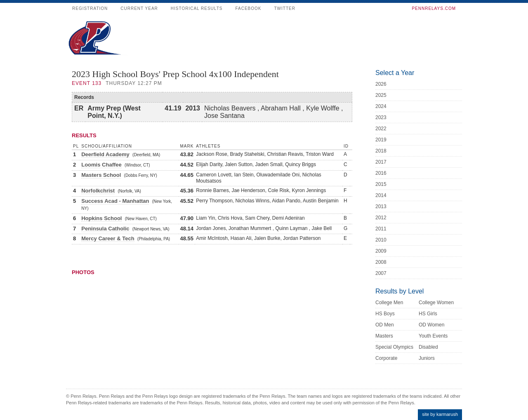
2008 (381, 262)
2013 (381, 206)
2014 (381, 195)
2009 (381, 251)
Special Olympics (394, 347)
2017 (381, 162)
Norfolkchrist (98, 191)
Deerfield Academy (105, 154)
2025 (381, 95)
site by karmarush (440, 414)
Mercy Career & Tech (108, 238)
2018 (381, 151)
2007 (381, 273)
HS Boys (385, 314)
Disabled (428, 347)
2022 (381, 129)
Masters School (101, 175)
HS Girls (428, 314)
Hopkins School (101, 218)
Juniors (427, 358)
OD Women (431, 325)
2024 (381, 106)
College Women (436, 303)
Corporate (386, 358)
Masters (384, 336)
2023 (381, 117)
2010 (381, 240)
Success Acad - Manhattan (115, 201)
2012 (381, 218)
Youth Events (433, 336)
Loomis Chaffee (101, 165)
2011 (381, 229)
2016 (381, 173)
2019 (381, 140)
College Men (389, 303)
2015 (381, 184)
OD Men (385, 325)
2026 (381, 84)
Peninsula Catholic (105, 229)
